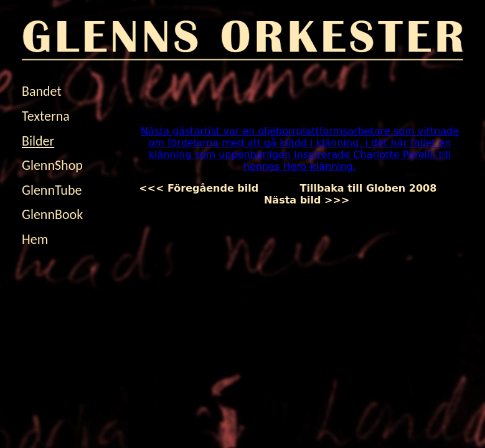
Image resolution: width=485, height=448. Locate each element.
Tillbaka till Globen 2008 (368, 188)
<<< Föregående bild (209, 188)
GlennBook (52, 214)
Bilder (38, 141)
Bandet (42, 91)
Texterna (46, 116)
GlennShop (52, 165)
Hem (35, 239)
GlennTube (52, 190)
